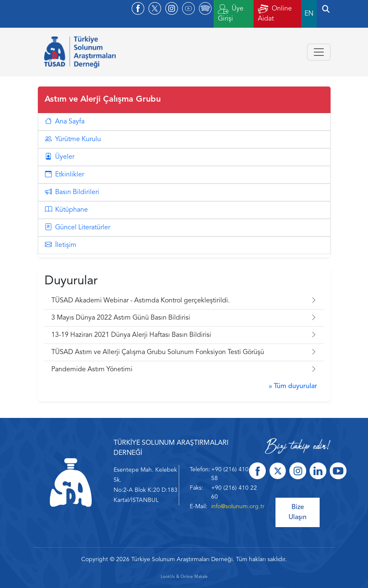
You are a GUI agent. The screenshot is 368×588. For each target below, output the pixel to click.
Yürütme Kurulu (73, 139)
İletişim (61, 245)
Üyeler (60, 157)
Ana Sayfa (65, 122)
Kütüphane (66, 210)
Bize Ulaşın (298, 512)
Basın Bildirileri (72, 192)
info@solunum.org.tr (238, 507)
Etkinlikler (65, 175)
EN (309, 14)
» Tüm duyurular (293, 386)
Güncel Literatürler (78, 228)
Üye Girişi (231, 13)
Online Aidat (275, 13)
